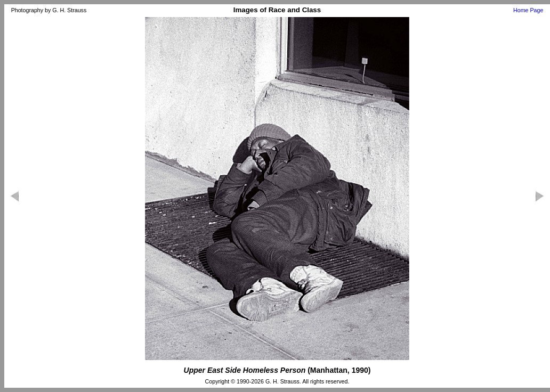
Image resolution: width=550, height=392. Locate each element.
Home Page (528, 10)
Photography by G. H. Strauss (49, 10)
